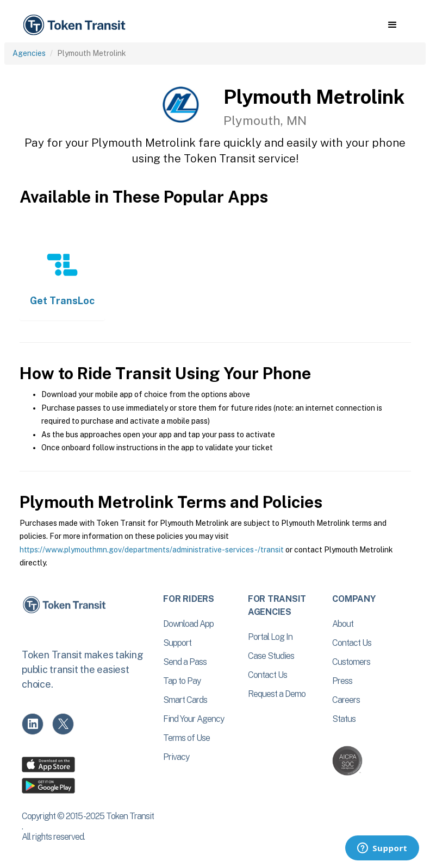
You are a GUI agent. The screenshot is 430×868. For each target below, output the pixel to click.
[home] (76, 25)
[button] (392, 25)
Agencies (29, 53)
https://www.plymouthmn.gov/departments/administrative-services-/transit (152, 550)
